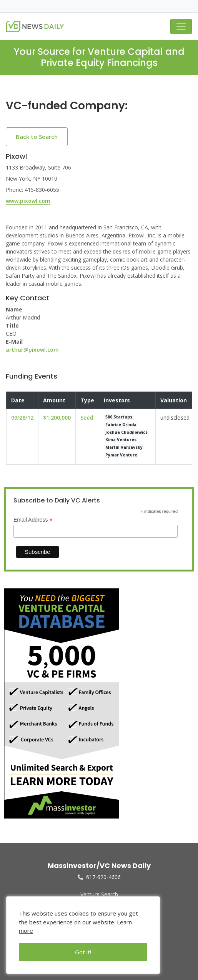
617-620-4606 (99, 877)
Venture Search (99, 894)
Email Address (33, 520)
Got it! (83, 952)
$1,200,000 (57, 418)
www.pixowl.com (28, 201)
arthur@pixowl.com (32, 350)
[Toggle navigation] (181, 26)
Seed (87, 418)
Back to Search (37, 137)
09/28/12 (22, 418)
